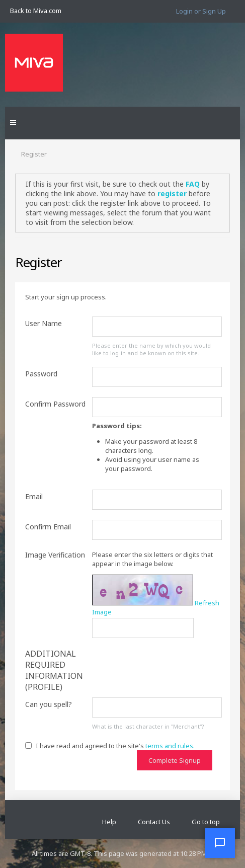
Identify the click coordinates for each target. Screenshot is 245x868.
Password (41, 374)
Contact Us (154, 822)
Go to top (206, 822)
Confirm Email (48, 527)
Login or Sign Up (201, 11)
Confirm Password (55, 404)
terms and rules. (170, 746)
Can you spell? (49, 704)
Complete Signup (175, 760)
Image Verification (55, 555)
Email (34, 496)
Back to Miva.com (36, 11)
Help (109, 822)
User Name (44, 323)
